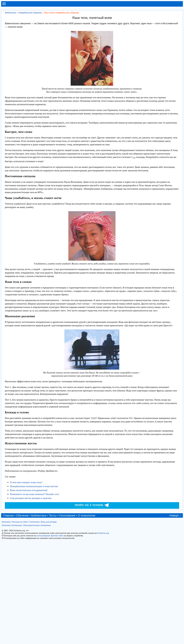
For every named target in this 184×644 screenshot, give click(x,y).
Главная (8, 552)
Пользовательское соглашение (37, 562)
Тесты (53, 552)
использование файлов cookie (50, 572)
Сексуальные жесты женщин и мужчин (31, 498)
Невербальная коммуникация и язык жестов (34, 486)
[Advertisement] (92, 527)
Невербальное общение (30, 13)
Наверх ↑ (175, 552)
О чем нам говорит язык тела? (26, 482)
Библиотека (10, 13)
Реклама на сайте (20, 558)
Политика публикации (12, 562)
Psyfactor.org (103, 569)
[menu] (4, 5)
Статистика (34, 558)
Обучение (22, 552)
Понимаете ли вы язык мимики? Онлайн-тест (35, 494)
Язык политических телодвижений (29, 490)
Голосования (67, 552)
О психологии (87, 552)
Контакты (6, 558)
